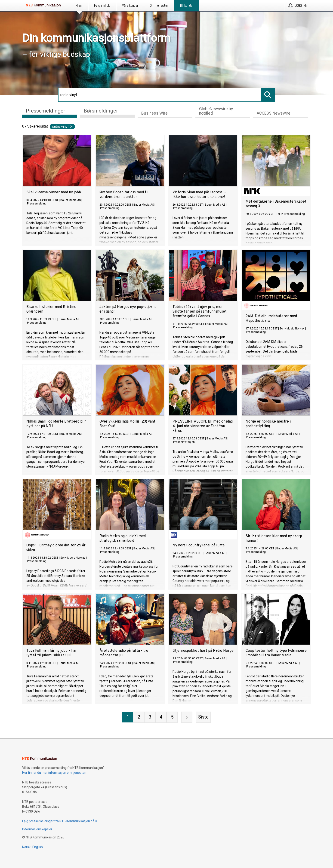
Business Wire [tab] (154, 113)
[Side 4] (161, 717)
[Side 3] (150, 717)
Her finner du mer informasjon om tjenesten (54, 773)
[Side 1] (128, 717)
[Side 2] (139, 717)
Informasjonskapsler (37, 829)
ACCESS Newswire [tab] (274, 113)
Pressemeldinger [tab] (46, 111)
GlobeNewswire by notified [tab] (216, 111)
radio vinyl (63, 126)
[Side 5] (172, 717)
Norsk (26, 847)
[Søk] (160, 95)
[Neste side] (187, 717)
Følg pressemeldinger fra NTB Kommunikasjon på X (60, 821)
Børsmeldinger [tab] (101, 111)
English (38, 847)
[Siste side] (203, 717)
